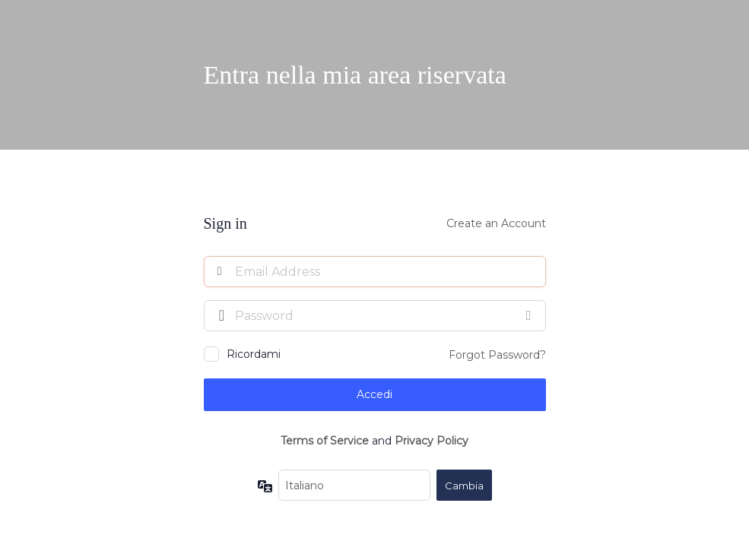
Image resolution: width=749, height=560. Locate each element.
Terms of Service (325, 441)
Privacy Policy (432, 441)
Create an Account (496, 223)
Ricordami (254, 354)
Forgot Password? (497, 355)
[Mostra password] (531, 315)
